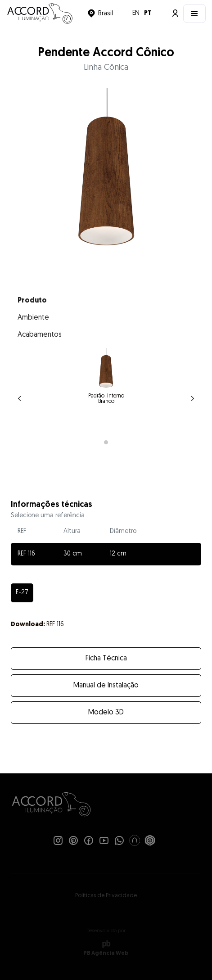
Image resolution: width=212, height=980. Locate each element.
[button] (100, 14)
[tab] (106, 301)
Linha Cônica (106, 68)
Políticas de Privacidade (106, 896)
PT (148, 13)
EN (136, 13)
